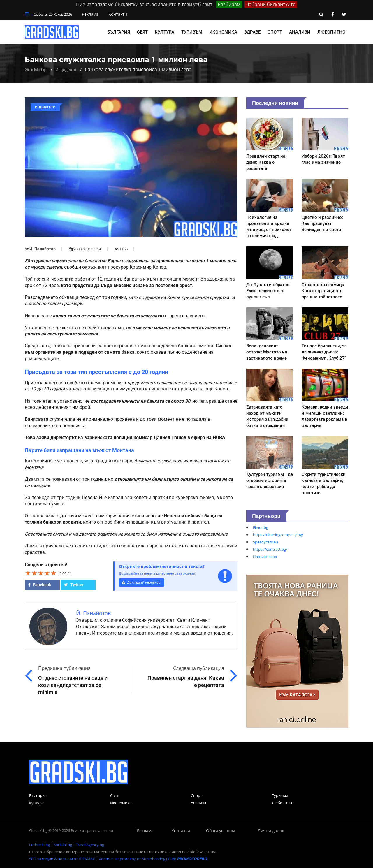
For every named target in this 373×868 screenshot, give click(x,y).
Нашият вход (265, 557)
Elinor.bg (261, 527)
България (119, 32)
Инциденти (66, 70)
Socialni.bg (63, 845)
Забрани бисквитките (271, 4)
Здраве (252, 32)
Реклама (90, 14)
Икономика (223, 32)
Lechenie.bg (39, 845)
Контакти (118, 14)
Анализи (300, 32)
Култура (164, 32)
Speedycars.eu (265, 542)
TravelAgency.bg (90, 845)
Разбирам (229, 4)
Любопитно (331, 32)
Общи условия (221, 831)
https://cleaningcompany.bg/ (278, 535)
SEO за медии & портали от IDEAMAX (62, 859)
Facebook (40, 585)
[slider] (41, 573)
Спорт (275, 32)
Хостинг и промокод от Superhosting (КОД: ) (153, 859)
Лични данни (271, 831)
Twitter (74, 585)
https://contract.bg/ (270, 549)
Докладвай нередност (145, 583)
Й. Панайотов (43, 249)
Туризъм (192, 32)
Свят (142, 32)
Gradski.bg (36, 70)
